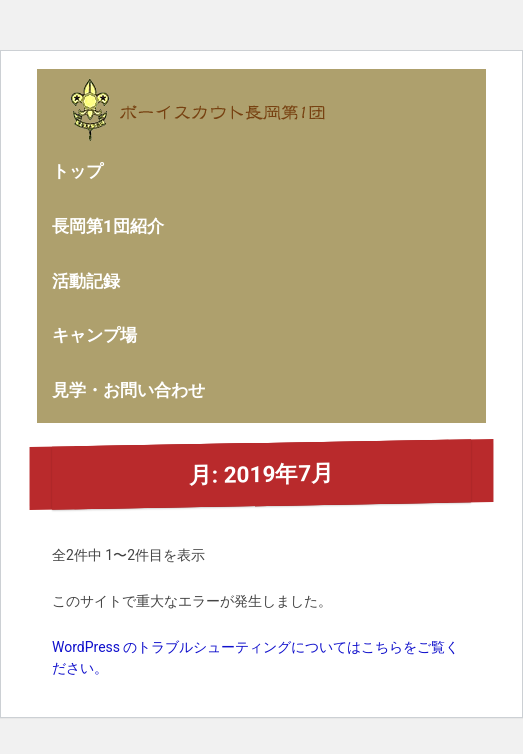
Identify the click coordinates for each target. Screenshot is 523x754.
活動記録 (86, 281)
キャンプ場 (94, 335)
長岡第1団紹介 (108, 226)
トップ (77, 171)
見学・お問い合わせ (128, 390)
